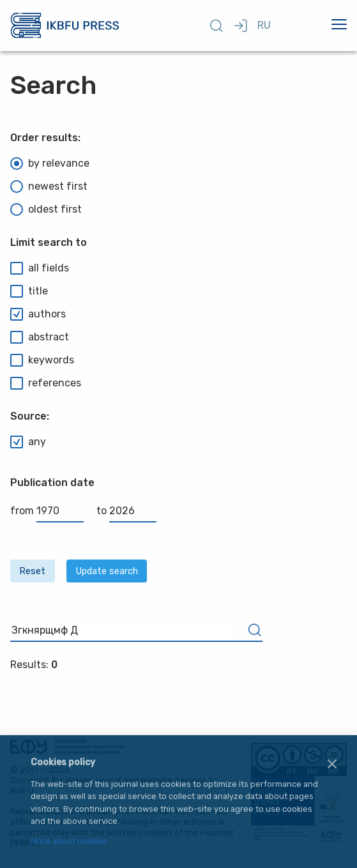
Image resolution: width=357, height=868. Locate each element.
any (28, 442)
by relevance (50, 164)
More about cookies (69, 841)
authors (38, 314)
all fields (40, 268)
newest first (49, 187)
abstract (40, 337)
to (126, 511)
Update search (107, 571)
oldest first (46, 209)
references (46, 383)
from (47, 511)
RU (264, 25)
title (29, 291)
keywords (42, 360)
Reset (32, 571)
